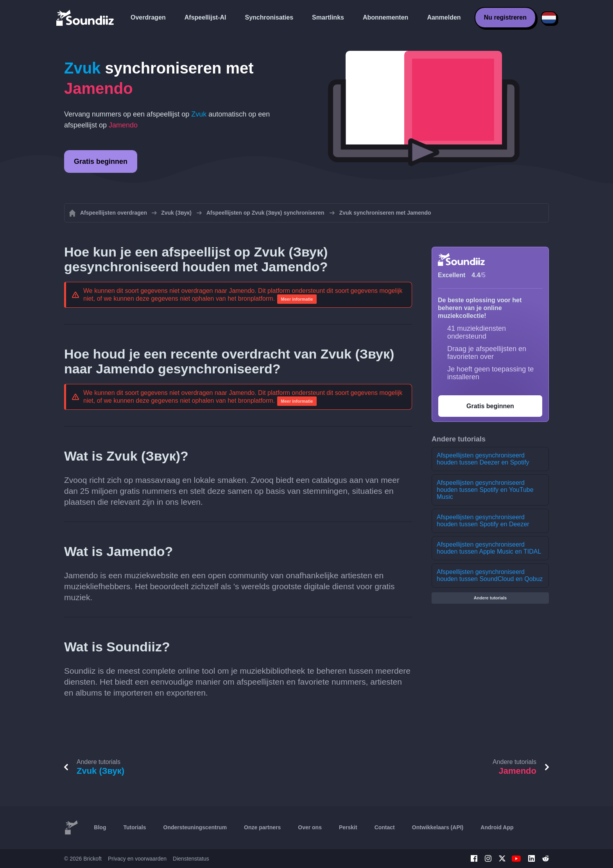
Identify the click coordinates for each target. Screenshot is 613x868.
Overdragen (148, 17)
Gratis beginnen (101, 161)
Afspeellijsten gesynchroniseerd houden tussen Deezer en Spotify (483, 459)
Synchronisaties (269, 17)
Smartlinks (328, 17)
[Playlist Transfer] (86, 18)
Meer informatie (297, 299)
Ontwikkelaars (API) (438, 827)
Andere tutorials (490, 598)
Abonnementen (385, 17)
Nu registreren (505, 17)
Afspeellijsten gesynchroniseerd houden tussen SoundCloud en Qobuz (490, 575)
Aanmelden (444, 17)
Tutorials (134, 827)
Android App (497, 827)
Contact (385, 827)
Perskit (348, 827)
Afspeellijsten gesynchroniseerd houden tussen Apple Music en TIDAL (489, 548)
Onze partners (262, 827)
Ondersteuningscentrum (195, 827)
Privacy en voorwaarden (137, 859)
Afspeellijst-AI (205, 17)
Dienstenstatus (191, 859)
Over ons (310, 827)
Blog (100, 827)
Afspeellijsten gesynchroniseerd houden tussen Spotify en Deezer (483, 521)
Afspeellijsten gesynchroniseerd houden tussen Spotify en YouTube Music (485, 490)
